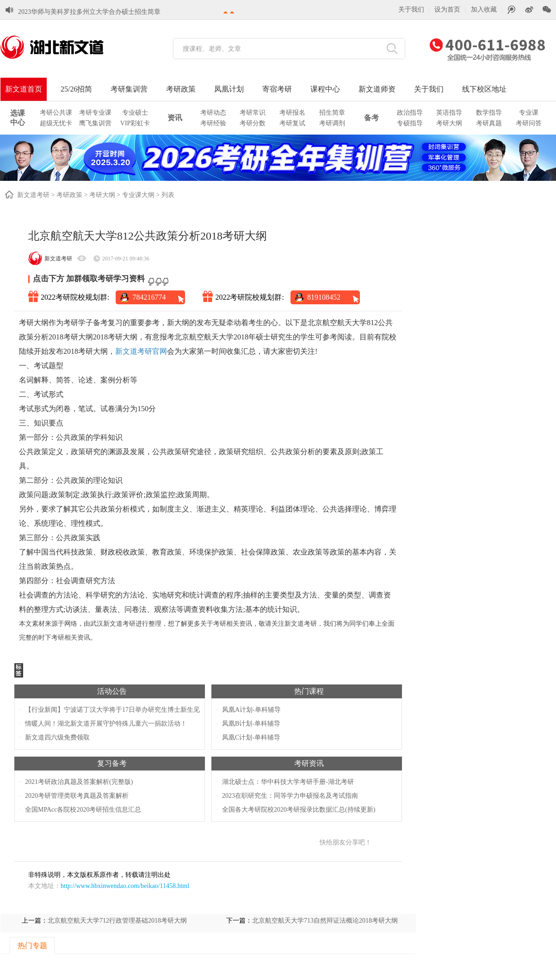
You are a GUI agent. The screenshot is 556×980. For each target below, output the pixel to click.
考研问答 (529, 123)
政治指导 (410, 113)
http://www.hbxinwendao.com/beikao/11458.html (125, 886)
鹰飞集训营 (95, 123)
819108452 (324, 297)
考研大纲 (449, 123)
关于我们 (411, 9)
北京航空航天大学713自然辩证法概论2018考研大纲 (325, 921)
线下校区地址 (484, 89)
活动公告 (112, 691)
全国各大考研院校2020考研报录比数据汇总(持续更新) (299, 810)
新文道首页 (24, 89)
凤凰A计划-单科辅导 (251, 710)
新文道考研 (33, 195)
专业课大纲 (138, 195)
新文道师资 (377, 89)
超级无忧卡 (56, 123)
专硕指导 (410, 123)
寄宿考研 (277, 89)
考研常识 (253, 113)
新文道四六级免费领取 (57, 737)
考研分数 (253, 123)
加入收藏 (484, 9)
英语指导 (449, 113)
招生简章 (332, 113)
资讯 (175, 118)
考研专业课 (95, 113)
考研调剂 (332, 123)
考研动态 (213, 113)
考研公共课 (56, 113)
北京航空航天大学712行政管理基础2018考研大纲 (117, 921)
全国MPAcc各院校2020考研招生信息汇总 (83, 810)
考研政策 (181, 89)
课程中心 (325, 89)
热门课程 (309, 691)
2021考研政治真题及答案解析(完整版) (79, 782)
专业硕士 (135, 113)
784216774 (149, 297)
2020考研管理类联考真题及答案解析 (77, 796)
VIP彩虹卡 (135, 123)
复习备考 (112, 763)
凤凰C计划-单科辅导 (251, 737)
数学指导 (489, 113)
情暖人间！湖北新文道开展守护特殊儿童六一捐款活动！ (106, 724)
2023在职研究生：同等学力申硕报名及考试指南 (290, 796)
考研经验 (213, 123)
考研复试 (292, 123)
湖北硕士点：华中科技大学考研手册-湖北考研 (288, 782)
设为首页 (447, 9)
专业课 (529, 113)
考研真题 (489, 123)
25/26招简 (76, 89)
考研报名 (292, 113)
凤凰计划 (229, 89)
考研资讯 (309, 763)
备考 (371, 118)
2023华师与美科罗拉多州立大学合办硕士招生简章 (89, 12)
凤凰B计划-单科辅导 (251, 724)
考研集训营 (129, 89)
